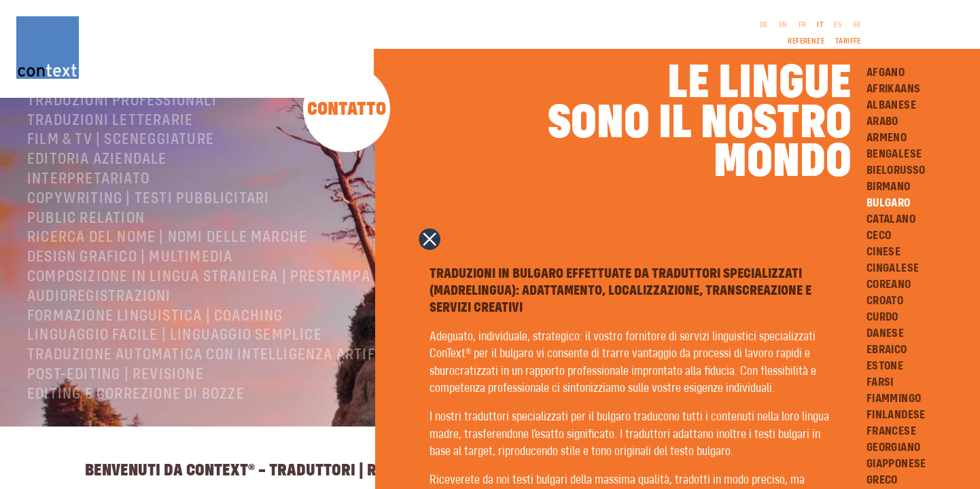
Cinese (883, 252)
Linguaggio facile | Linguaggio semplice (175, 373)
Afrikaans (894, 89)
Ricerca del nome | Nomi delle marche (167, 275)
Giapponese (896, 464)
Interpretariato (88, 217)
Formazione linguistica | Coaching (155, 354)
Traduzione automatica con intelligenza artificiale (223, 393)
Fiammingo (894, 399)
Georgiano (894, 448)
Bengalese (894, 154)
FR (803, 25)
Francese (891, 431)
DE (764, 25)
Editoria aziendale (97, 197)
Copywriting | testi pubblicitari (148, 236)
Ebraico (887, 350)
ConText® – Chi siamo (104, 119)
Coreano (889, 285)
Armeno (887, 138)
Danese (885, 333)
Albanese (891, 105)
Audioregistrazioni (99, 334)
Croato (885, 301)
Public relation (86, 256)
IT (820, 25)
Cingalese (893, 268)
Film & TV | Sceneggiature (121, 177)
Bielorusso (896, 170)
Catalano (891, 219)
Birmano (889, 187)
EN (783, 25)
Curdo (882, 317)
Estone (885, 366)
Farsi (880, 382)
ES (838, 25)
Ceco (879, 236)
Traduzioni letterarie (110, 158)
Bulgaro (889, 203)
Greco (882, 480)
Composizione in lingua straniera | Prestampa (199, 314)
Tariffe (848, 41)
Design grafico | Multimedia (130, 295)
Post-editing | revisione (116, 412)
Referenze (806, 41)
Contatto (347, 110)
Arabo (882, 122)
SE (857, 25)
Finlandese (896, 415)
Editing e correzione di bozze (136, 432)
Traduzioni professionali (122, 139)
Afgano (886, 73)
